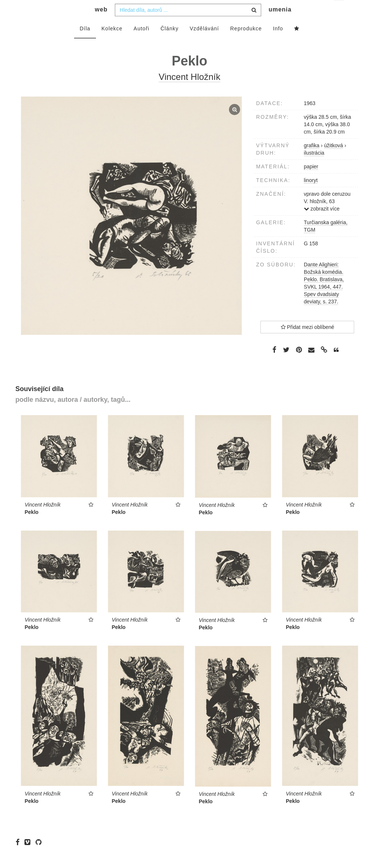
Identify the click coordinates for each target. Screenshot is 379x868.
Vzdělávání (204, 43)
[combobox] (188, 25)
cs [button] (340, 11)
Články (169, 43)
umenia (280, 24)
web (101, 24)
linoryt (311, 195)
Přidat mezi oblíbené (308, 342)
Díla (85, 43)
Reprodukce (246, 43)
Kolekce (112, 43)
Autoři (142, 43)
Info (278, 43)
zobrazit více (322, 223)
